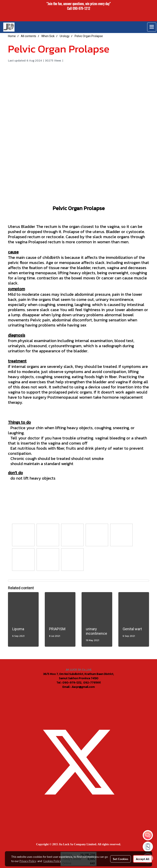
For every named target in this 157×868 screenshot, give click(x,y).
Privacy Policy (28, 861)
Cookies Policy (52, 861)
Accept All (143, 859)
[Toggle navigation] (152, 27)
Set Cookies (121, 859)
